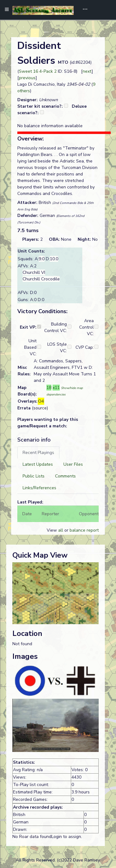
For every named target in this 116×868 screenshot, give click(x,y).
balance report (84, 530)
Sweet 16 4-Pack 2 (38, 71)
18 (49, 388)
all (61, 530)
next (87, 71)
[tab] (38, 453)
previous (27, 78)
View (52, 530)
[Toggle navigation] (83, 10)
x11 (56, 388)
